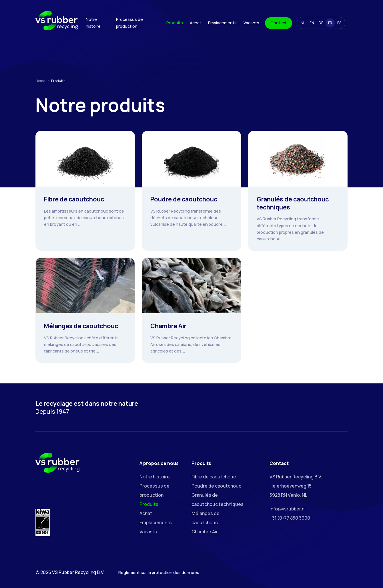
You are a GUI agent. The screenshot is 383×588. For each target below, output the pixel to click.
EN (312, 23)
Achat (196, 23)
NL (303, 23)
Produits (175, 23)
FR (330, 23)
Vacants (251, 23)
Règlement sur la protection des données (159, 572)
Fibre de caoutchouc (214, 477)
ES (339, 23)
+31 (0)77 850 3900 (290, 518)
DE (321, 23)
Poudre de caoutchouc (216, 486)
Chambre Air (205, 532)
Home (40, 81)
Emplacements (222, 23)
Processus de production (129, 23)
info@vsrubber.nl (288, 509)
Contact (279, 23)
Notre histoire (93, 23)
